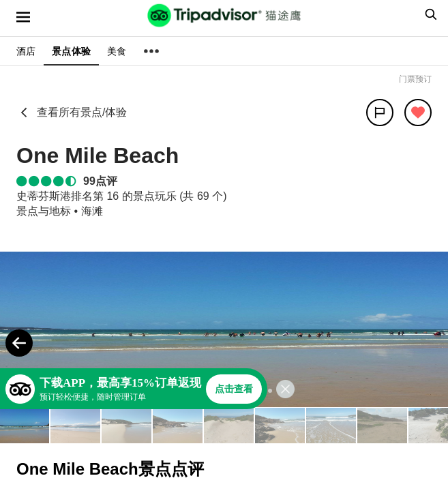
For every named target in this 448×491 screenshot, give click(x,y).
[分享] (380, 113)
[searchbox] (429, 14)
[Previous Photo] (19, 343)
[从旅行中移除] (418, 113)
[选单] (23, 17)
